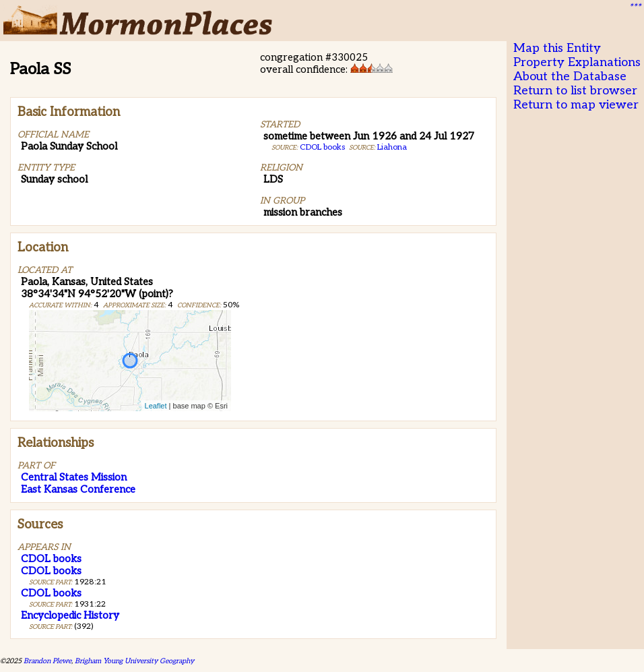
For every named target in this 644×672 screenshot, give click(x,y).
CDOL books (322, 147)
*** (635, 7)
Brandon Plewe (47, 661)
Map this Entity (557, 48)
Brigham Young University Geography (134, 661)
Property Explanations (577, 62)
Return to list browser (575, 91)
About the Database (570, 77)
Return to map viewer (576, 105)
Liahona (392, 147)
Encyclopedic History (70, 615)
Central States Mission (74, 477)
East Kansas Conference (78, 489)
